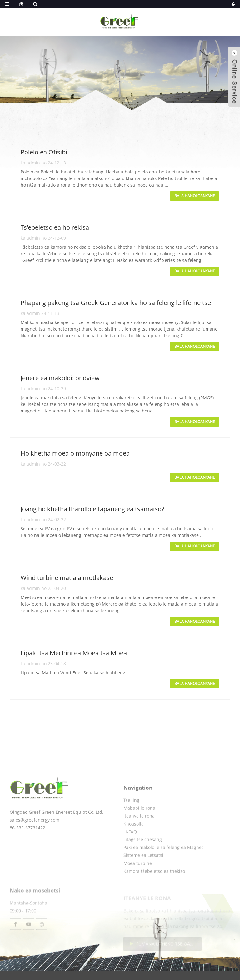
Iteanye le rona (139, 834)
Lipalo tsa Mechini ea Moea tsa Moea (74, 653)
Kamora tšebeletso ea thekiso (154, 890)
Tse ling (131, 819)
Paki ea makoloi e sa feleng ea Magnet (163, 866)
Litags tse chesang (143, 858)
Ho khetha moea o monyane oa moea (75, 453)
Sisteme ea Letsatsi (143, 874)
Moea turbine (138, 882)
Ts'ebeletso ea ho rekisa (55, 227)
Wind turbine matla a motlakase (67, 578)
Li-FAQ (130, 850)
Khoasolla (134, 842)
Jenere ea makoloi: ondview (60, 378)
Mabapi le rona (139, 826)
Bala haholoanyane (195, 196)
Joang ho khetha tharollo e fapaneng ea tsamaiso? (92, 509)
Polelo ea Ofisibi (44, 152)
